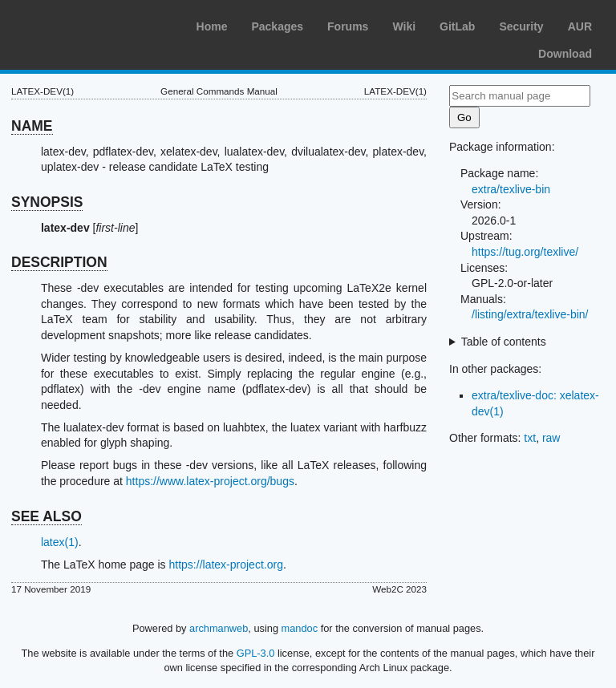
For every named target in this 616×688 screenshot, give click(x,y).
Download (565, 54)
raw (551, 438)
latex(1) (60, 542)
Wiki (404, 26)
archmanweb (219, 628)
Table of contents (504, 342)
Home (212, 26)
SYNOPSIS (47, 202)
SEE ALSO (47, 516)
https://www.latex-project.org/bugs (210, 481)
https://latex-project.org (226, 565)
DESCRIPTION (59, 262)
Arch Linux (88, 24)
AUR (580, 26)
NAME (32, 126)
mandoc (300, 628)
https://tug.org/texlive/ (525, 252)
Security (521, 26)
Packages (277, 26)
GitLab (457, 26)
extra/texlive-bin (511, 189)
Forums (348, 26)
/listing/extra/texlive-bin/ (530, 314)
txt (530, 438)
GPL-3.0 (256, 653)
